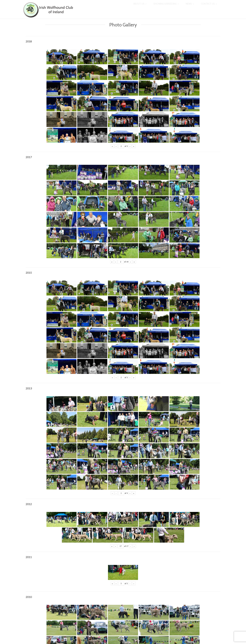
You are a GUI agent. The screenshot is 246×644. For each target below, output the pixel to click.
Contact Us (209, 7)
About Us (140, 7)
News (190, 7)
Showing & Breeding (166, 7)
